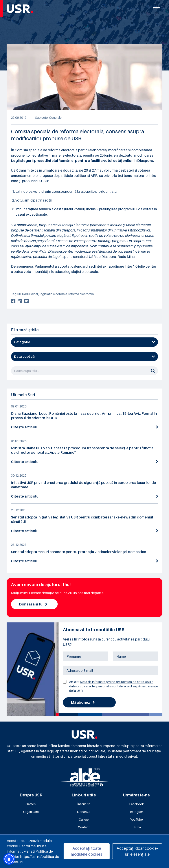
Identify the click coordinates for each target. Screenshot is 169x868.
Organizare (31, 812)
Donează (84, 812)
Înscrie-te (84, 804)
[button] (9, 859)
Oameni (31, 804)
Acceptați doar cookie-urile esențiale (137, 851)
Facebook (136, 804)
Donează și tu (33, 604)
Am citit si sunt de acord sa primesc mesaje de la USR (114, 686)
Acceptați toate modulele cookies (87, 851)
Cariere (84, 819)
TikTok (137, 827)
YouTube (137, 819)
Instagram (136, 812)
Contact (84, 827)
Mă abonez (83, 702)
